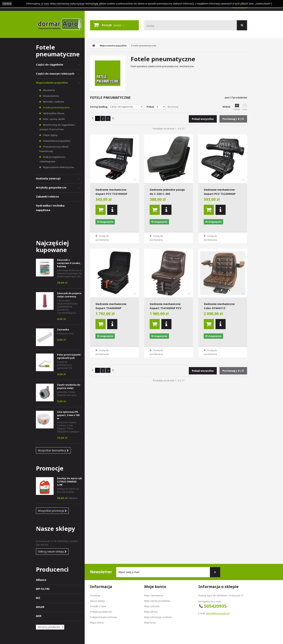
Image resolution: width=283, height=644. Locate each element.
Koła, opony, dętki (54, 119)
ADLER (40, 607)
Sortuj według (99, 107)
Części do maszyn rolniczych (55, 73)
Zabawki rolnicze (47, 196)
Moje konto (155, 587)
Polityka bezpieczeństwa (104, 617)
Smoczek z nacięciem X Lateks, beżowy (69, 263)
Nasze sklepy (55, 529)
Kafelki (237, 107)
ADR (39, 616)
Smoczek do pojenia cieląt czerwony (69, 295)
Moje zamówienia (154, 595)
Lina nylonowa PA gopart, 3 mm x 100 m (68, 415)
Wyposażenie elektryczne (58, 167)
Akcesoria (49, 90)
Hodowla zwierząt (48, 178)
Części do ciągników (50, 64)
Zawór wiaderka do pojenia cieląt (69, 386)
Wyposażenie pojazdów (52, 83)
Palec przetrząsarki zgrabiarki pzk (69, 356)
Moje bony (150, 623)
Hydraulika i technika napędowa (50, 208)
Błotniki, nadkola (53, 102)
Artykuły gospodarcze (51, 187)
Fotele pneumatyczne (56, 107)
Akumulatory (51, 96)
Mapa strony (97, 623)
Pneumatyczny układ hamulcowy (54, 149)
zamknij (7, 4)
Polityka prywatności (101, 612)
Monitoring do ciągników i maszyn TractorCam (57, 127)
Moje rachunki (152, 606)
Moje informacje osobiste (158, 617)
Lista (245, 107)
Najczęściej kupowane (52, 246)
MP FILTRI (43, 589)
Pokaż (150, 107)
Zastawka (63, 329)
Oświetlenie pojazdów (56, 141)
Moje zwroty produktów (157, 601)
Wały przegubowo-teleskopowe (53, 159)
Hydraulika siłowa (53, 113)
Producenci (52, 569)
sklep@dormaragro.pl (218, 613)
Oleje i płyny (50, 135)
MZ (38, 598)
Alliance (41, 580)
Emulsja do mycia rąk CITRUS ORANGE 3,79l (69, 482)
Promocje (50, 468)
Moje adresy (151, 612)
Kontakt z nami (98, 606)
